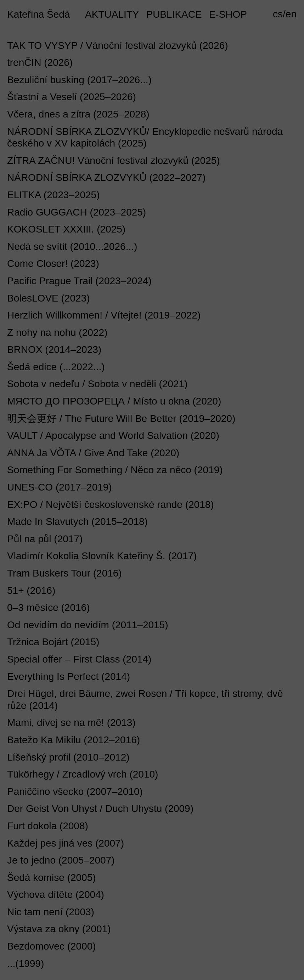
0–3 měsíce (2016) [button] (48, 608)
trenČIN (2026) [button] (40, 62)
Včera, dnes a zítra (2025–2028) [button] (78, 114)
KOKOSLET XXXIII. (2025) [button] (66, 229)
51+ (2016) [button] (31, 591)
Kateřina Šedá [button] (38, 14)
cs (278, 14)
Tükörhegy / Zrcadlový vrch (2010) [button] (83, 774)
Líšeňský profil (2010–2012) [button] (68, 757)
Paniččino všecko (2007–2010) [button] (75, 792)
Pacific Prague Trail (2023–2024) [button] (79, 281)
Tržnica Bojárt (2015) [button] (53, 642)
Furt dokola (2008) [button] (48, 826)
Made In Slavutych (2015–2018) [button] (77, 521)
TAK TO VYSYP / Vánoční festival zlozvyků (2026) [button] (118, 45)
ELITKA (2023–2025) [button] (54, 195)
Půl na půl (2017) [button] (45, 539)
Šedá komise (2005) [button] (52, 878)
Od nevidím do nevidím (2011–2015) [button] (88, 625)
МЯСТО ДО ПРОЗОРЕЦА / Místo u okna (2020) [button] (114, 401)
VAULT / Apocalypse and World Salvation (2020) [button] (113, 435)
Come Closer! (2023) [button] (53, 263)
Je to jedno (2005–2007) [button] (61, 860)
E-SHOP (228, 14)
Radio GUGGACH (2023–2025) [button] (77, 212)
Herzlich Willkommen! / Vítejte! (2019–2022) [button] (104, 315)
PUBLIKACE (174, 14)
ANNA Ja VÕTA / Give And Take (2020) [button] (93, 453)
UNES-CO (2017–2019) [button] (60, 487)
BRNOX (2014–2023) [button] (54, 349)
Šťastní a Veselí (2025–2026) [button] (72, 97)
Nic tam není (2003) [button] (51, 912)
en (291, 14)
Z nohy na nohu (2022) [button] (57, 333)
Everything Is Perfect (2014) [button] (69, 677)
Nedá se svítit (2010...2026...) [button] (72, 247)
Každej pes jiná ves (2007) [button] (66, 843)
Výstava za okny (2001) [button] (59, 929)
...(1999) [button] (26, 964)
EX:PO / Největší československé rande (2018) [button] (111, 505)
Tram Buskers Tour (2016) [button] (64, 573)
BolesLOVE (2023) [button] (48, 298)
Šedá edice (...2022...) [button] (56, 367)
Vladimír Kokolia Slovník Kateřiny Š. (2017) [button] (102, 556)
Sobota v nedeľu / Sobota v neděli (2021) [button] (97, 384)
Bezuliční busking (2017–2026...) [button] (79, 80)
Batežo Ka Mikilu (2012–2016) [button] (74, 740)
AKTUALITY (112, 14)
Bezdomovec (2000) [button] (52, 946)
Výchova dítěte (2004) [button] (56, 895)
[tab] (152, 47)
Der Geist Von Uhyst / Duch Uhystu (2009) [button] (100, 809)
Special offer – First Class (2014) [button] (79, 659)
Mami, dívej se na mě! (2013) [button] (71, 723)
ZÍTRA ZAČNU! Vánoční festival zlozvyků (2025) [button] (114, 161)
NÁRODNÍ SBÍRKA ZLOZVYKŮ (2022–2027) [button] (106, 177)
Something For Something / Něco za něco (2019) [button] (115, 470)
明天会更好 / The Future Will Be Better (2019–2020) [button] (121, 419)
